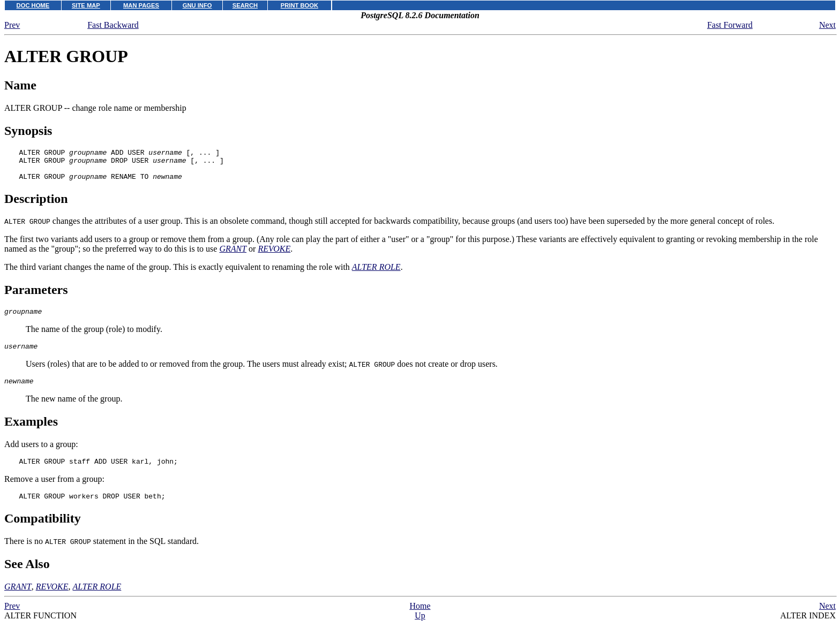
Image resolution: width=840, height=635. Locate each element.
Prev (12, 25)
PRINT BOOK (299, 5)
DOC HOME (33, 5)
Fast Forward (730, 25)
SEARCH (245, 5)
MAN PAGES (141, 5)
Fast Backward (113, 25)
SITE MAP (86, 5)
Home (420, 620)
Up (420, 630)
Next (827, 25)
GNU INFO (197, 5)
